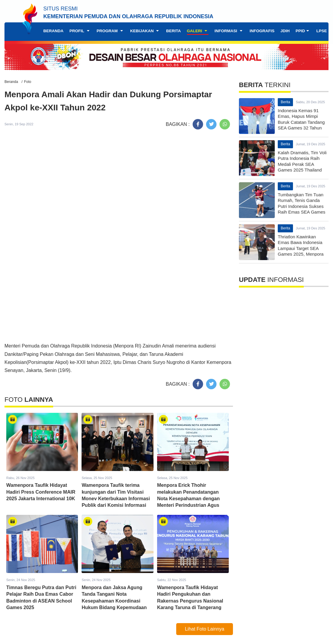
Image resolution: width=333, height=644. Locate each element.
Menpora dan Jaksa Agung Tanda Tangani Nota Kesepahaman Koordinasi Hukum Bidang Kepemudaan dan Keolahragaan (114, 601)
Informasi (229, 31)
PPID (303, 31)
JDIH (285, 31)
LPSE (324, 31)
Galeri (198, 31)
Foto (27, 82)
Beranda (53, 31)
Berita (173, 31)
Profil (80, 31)
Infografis (262, 31)
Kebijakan (145, 31)
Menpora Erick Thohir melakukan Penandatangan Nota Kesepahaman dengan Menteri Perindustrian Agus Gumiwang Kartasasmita (188, 499)
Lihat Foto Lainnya (205, 629)
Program (111, 31)
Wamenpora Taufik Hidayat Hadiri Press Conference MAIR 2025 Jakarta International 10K (41, 492)
